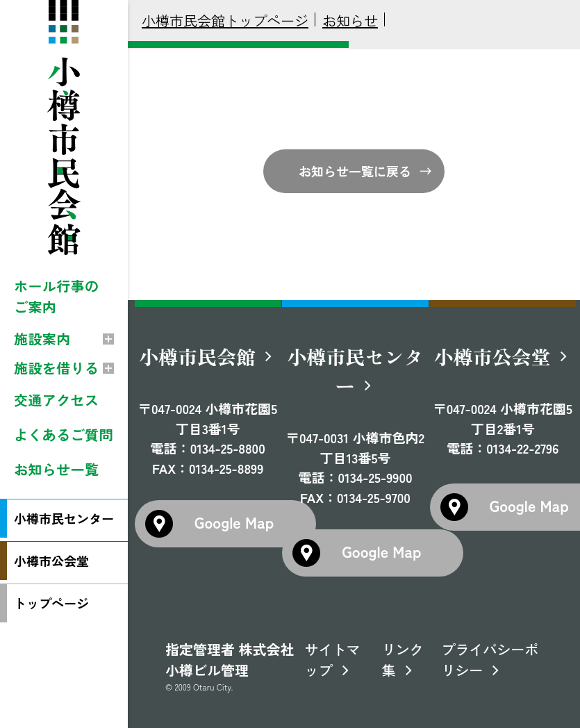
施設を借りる (56, 368)
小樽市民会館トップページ (225, 20)
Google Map (234, 522)
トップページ (51, 603)
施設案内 (42, 339)
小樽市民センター (64, 518)
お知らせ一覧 (56, 469)
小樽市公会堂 (51, 561)
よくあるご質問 (64, 435)
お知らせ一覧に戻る (355, 171)
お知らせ (350, 20)
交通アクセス (56, 400)
